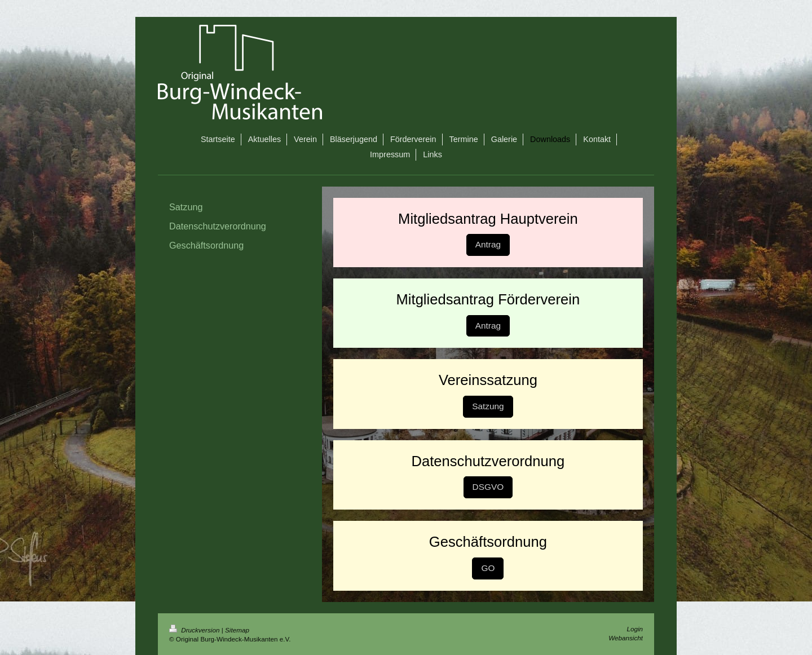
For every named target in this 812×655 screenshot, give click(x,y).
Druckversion (195, 630)
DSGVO (488, 487)
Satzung (488, 406)
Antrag (488, 244)
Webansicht (626, 638)
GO (488, 568)
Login (635, 629)
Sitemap (237, 630)
